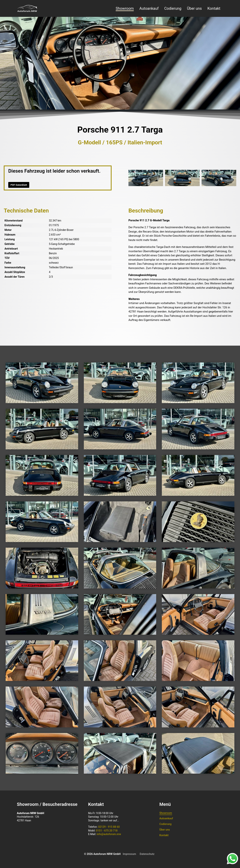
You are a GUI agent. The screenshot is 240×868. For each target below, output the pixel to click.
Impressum (129, 854)
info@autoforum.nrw (109, 834)
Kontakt (214, 8)
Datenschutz (147, 854)
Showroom (125, 8)
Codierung (173, 8)
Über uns (194, 8)
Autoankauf (149, 8)
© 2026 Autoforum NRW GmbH (102, 854)
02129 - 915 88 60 (109, 827)
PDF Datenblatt (19, 185)
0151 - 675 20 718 (107, 831)
